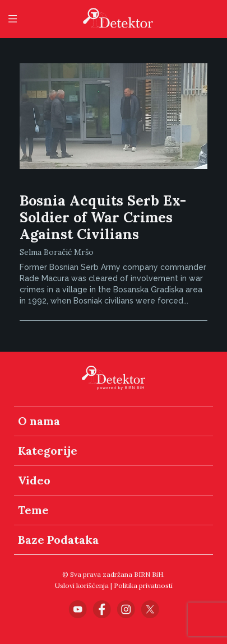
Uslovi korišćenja (82, 585)
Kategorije (48, 451)
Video (34, 480)
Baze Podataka (58, 540)
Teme (33, 510)
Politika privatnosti (143, 585)
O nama (39, 421)
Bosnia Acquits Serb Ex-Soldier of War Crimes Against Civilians (103, 217)
